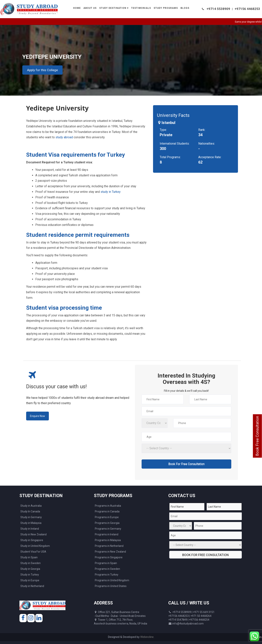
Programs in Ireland (107, 534)
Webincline (147, 637)
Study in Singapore (32, 540)
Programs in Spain (106, 563)
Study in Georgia (30, 569)
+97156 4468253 (247, 9)
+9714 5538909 (218, 9)
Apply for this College (42, 70)
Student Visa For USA (33, 552)
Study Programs (166, 8)
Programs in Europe (107, 517)
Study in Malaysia (31, 523)
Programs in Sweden (107, 569)
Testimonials (141, 8)
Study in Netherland (32, 586)
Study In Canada (30, 511)
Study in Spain (29, 557)
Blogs (185, 8)
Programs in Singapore (109, 557)
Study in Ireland (30, 529)
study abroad (64, 137)
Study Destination (113, 8)
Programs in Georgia (107, 523)
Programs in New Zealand (110, 552)
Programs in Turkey (107, 575)
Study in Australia (31, 506)
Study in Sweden (31, 563)
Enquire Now (37, 416)
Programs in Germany (108, 529)
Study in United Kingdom (35, 546)
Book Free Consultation (257, 436)
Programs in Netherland (109, 546)
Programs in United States (111, 586)
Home (77, 8)
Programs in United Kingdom (112, 580)
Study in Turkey (30, 575)
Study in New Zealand (33, 534)
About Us (90, 8)
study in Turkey (111, 192)
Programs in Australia (108, 506)
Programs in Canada (107, 511)
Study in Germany (31, 517)
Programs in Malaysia (108, 540)
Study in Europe (30, 580)
